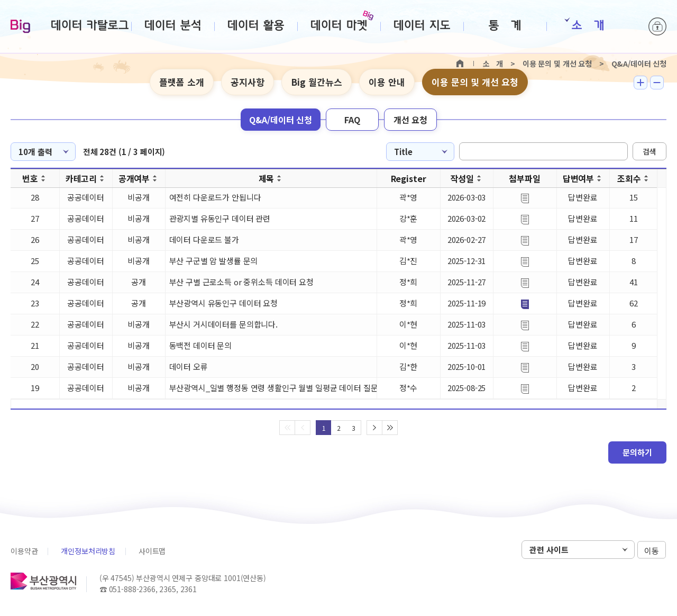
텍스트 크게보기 (641, 83)
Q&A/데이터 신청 (281, 120)
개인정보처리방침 (88, 551)
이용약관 (24, 551)
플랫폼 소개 (182, 82)
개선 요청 (410, 120)
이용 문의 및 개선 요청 (475, 82)
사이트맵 (152, 551)
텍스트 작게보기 (657, 83)
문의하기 (637, 452)
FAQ (352, 120)
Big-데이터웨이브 (20, 27)
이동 (652, 550)
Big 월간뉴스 (317, 82)
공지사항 (248, 82)
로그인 (657, 26)
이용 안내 (387, 82)
